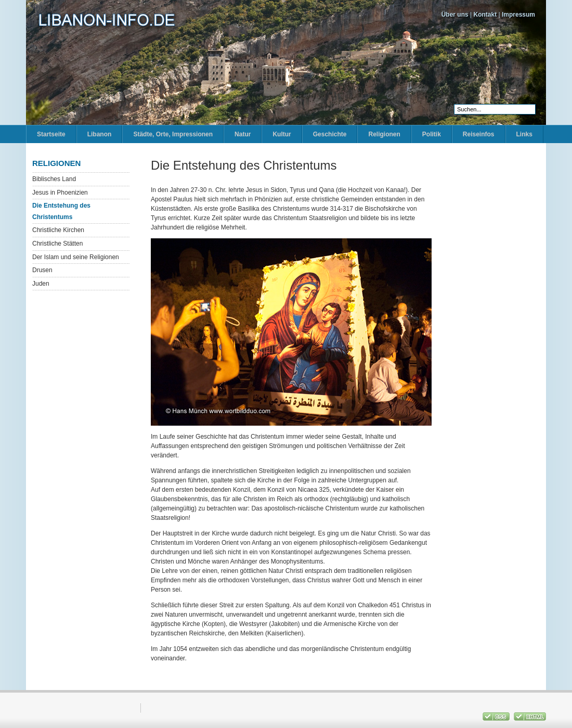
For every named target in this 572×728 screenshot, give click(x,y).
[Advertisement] (494, 315)
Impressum (518, 15)
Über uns (455, 15)
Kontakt (485, 15)
